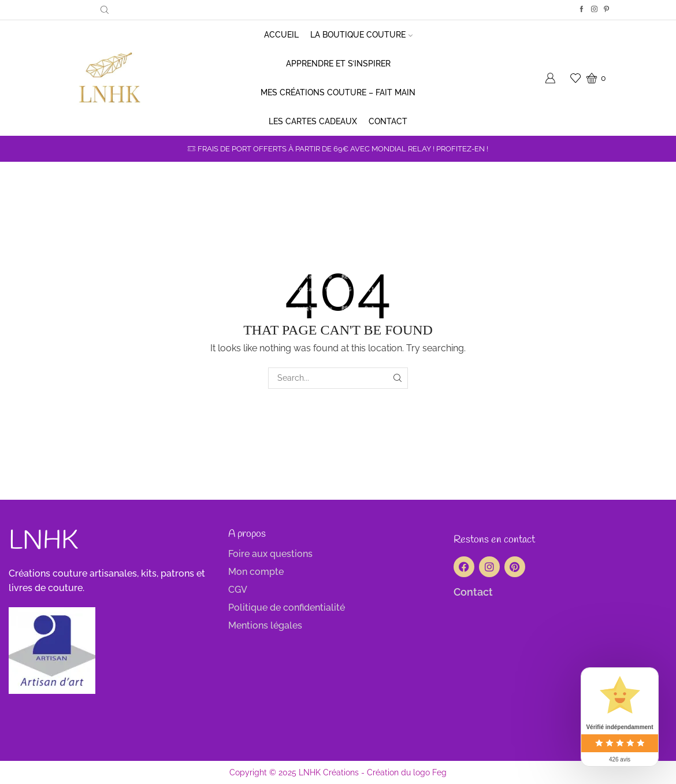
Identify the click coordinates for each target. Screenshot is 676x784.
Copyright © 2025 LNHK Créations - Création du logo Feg (338, 772)
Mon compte (256, 572)
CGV (238, 590)
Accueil (281, 35)
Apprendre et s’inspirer (338, 64)
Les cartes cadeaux (313, 121)
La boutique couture (361, 35)
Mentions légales (265, 625)
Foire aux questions (270, 554)
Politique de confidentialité (287, 607)
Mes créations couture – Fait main (338, 92)
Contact (388, 121)
